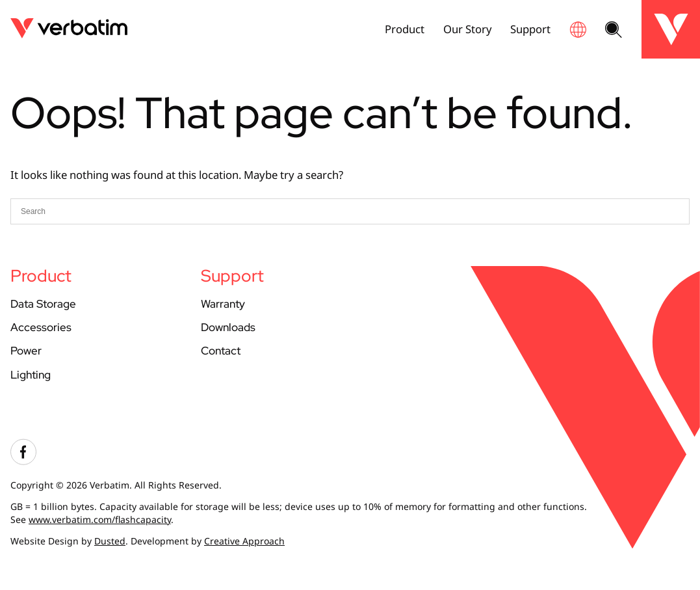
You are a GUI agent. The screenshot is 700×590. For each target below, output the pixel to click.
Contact (221, 351)
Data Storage (43, 304)
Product (405, 29)
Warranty (223, 304)
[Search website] (614, 31)
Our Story (468, 29)
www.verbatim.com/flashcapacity (100, 519)
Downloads (228, 327)
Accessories (41, 327)
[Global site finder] (578, 30)
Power (26, 351)
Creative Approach (244, 541)
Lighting (31, 375)
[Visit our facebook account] (23, 462)
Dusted (110, 541)
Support (530, 29)
